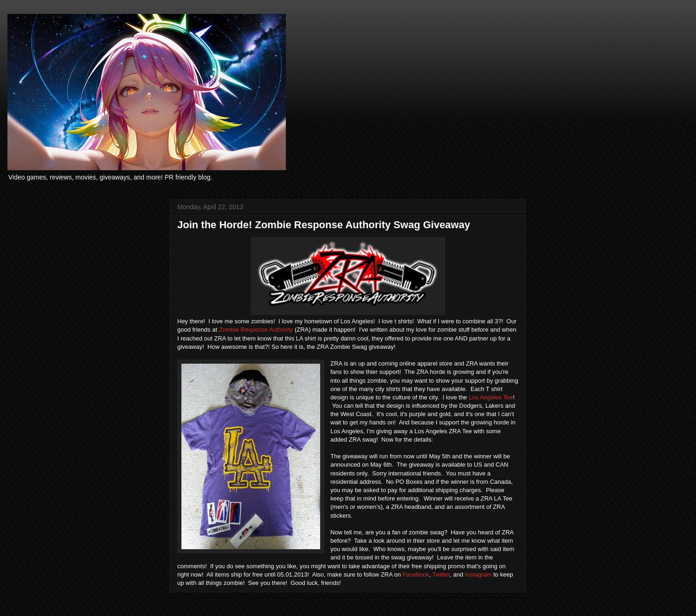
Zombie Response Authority (256, 330)
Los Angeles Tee (491, 397)
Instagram (479, 574)
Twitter (441, 574)
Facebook (416, 574)
